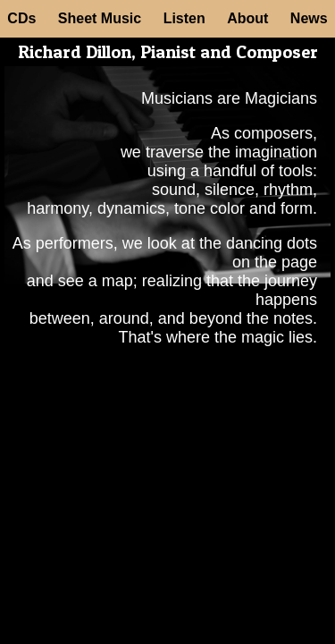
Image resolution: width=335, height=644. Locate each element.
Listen (184, 18)
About (247, 18)
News (309, 18)
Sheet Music (100, 18)
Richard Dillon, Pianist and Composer (168, 52)
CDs (21, 18)
